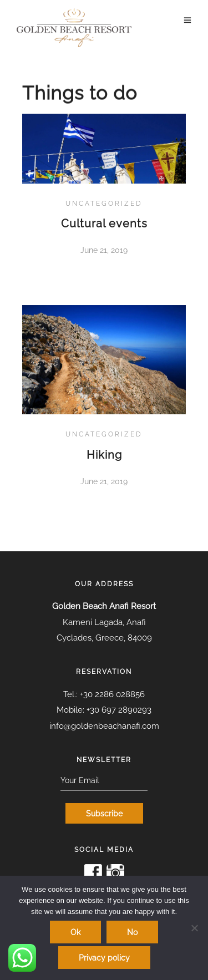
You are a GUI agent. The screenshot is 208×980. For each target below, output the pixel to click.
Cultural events (104, 224)
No (132, 932)
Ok (75, 932)
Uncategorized (104, 204)
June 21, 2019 (104, 250)
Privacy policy (104, 958)
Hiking (104, 455)
